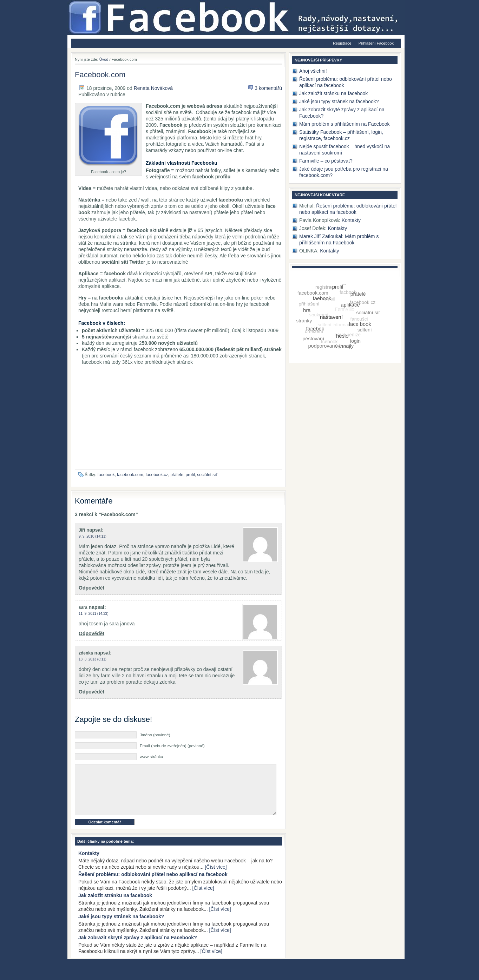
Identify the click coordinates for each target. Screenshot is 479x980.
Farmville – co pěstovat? (326, 161)
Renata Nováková (153, 88)
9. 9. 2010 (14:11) (93, 536)
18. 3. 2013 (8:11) (93, 659)
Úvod (104, 59)
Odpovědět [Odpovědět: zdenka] (91, 692)
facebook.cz (157, 475)
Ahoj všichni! (313, 71)
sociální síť (207, 475)
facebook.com (130, 475)
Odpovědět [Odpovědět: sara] (91, 633)
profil (190, 475)
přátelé (177, 475)
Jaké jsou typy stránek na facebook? (121, 927)
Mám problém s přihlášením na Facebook (345, 124)
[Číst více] (216, 877)
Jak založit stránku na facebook (115, 906)
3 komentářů (268, 88)
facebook (106, 475)
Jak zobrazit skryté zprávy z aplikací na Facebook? (138, 948)
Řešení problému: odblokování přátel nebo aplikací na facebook (153, 885)
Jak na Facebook (152, 4)
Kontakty (89, 864)
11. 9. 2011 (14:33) (94, 614)
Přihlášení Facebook (376, 43)
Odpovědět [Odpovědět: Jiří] (91, 588)
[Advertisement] (178, 420)
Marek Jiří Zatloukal (321, 236)
